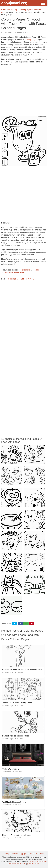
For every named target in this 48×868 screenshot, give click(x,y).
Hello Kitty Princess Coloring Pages (16, 835)
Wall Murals (7, 772)
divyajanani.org (14, 3)
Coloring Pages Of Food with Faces (22, 279)
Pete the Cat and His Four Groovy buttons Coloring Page (25, 670)
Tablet (37, 270)
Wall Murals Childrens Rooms (14, 802)
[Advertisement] (24, 91)
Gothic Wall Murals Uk (11, 769)
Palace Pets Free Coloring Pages (16, 736)
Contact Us (14, 854)
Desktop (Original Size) (14, 272)
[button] (43, 3)
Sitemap (7, 854)
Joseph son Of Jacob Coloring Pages (17, 703)
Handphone (25, 270)
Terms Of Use (32, 854)
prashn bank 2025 (33, 864)
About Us (41, 854)
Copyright (23, 854)
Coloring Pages (6, 33)
